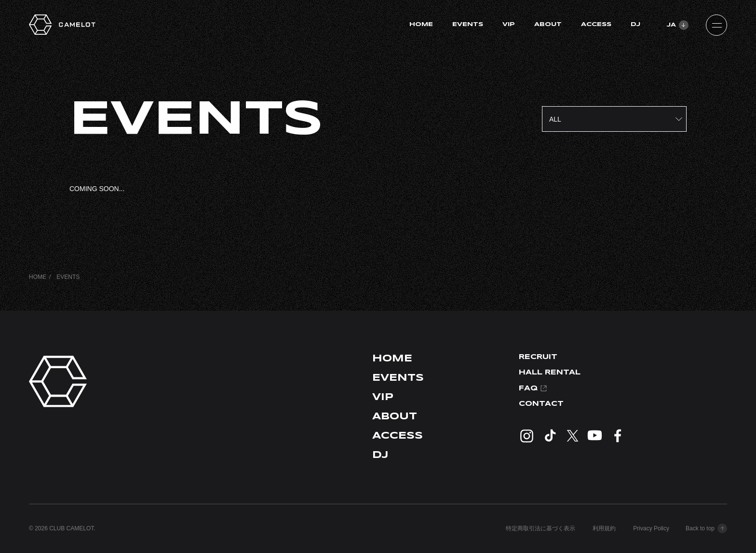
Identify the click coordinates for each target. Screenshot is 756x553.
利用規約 (604, 528)
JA (671, 25)
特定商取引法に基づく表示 (540, 528)
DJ (635, 24)
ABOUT (548, 24)
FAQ (528, 388)
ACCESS (596, 24)
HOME (421, 24)
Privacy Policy (651, 528)
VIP (509, 24)
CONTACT (541, 404)
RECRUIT (538, 357)
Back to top (700, 528)
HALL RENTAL (550, 373)
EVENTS (468, 24)
